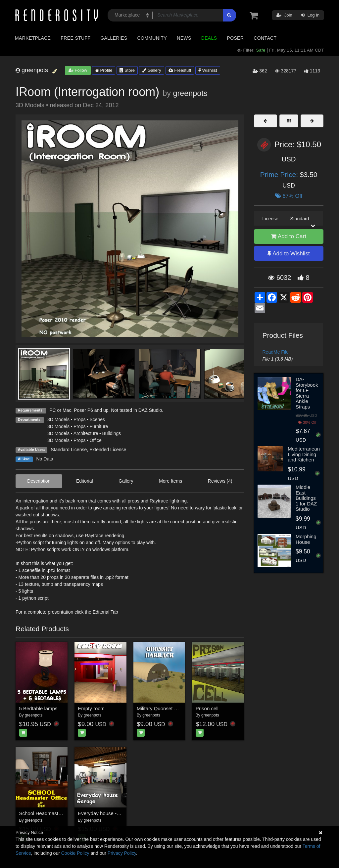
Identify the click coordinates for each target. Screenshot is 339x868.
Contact (265, 38)
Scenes (97, 419)
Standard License (69, 450)
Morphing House (306, 539)
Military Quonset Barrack (164, 708)
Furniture (99, 426)
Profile (104, 70)
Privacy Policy (122, 853)
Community (152, 38)
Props (80, 419)
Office (95, 440)
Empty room (91, 708)
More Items (170, 481)
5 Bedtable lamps (38, 708)
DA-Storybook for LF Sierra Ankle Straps (307, 393)
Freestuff (180, 70)
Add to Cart (289, 236)
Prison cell (207, 708)
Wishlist (208, 70)
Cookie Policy (75, 853)
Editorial (85, 481)
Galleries (114, 38)
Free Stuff (75, 38)
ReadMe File (276, 352)
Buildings (112, 433)
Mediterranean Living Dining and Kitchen (304, 454)
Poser (235, 38)
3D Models (58, 419)
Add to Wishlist (289, 254)
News (184, 38)
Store (127, 70)
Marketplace (33, 38)
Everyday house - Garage (106, 813)
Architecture (86, 433)
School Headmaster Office (48, 813)
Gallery (152, 70)
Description (39, 481)
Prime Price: (280, 174)
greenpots (190, 93)
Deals (209, 38)
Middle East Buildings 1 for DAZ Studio (306, 498)
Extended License (108, 450)
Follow (78, 70)
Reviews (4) (220, 481)
